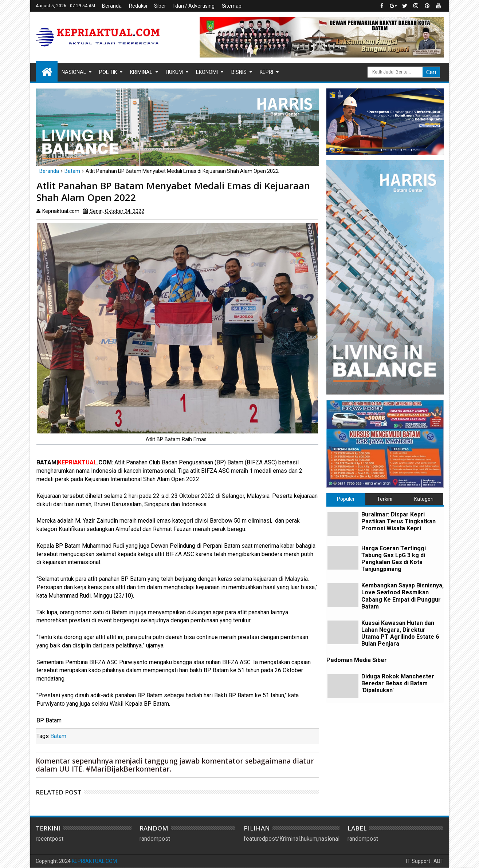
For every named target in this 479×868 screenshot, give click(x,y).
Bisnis (239, 72)
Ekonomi (207, 72)
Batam (58, 736)
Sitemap (232, 6)
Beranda (112, 6)
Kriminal (141, 72)
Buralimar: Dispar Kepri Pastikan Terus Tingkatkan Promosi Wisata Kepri (398, 521)
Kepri (266, 72)
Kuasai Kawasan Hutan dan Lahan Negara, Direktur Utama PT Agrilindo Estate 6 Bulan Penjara (400, 633)
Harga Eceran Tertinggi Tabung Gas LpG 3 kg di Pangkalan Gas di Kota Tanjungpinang (394, 559)
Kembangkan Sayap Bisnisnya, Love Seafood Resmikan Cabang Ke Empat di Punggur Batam (403, 596)
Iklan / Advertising (194, 6)
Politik (108, 72)
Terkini (385, 499)
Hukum (174, 72)
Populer (346, 499)
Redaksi (138, 6)
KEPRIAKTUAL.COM (94, 861)
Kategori (424, 499)
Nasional (74, 72)
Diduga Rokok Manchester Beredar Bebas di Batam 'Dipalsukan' (398, 683)
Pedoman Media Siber (357, 660)
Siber (160, 6)
